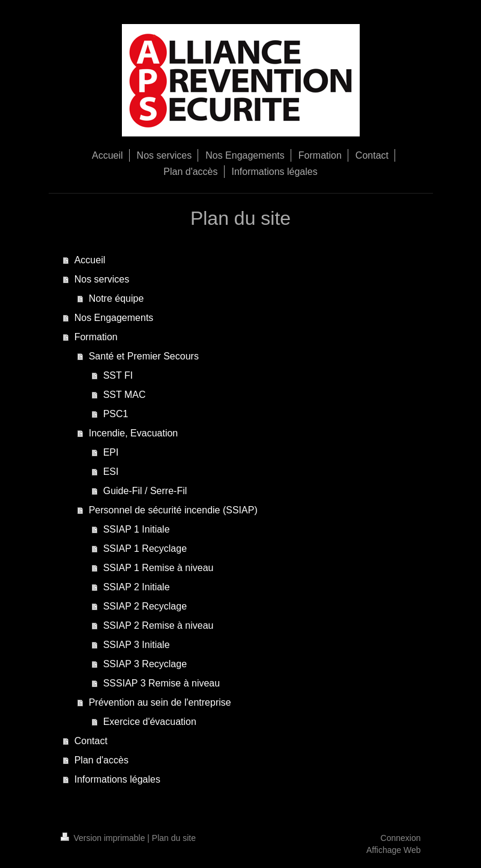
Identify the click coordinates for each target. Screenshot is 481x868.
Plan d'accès (101, 760)
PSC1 (116, 414)
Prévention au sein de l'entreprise (160, 702)
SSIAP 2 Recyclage (145, 606)
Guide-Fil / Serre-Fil (145, 491)
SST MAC (125, 395)
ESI (111, 472)
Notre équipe (116, 298)
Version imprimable (104, 838)
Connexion (401, 838)
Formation (96, 337)
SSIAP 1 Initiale (137, 529)
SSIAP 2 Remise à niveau (159, 625)
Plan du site (174, 838)
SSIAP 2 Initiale (137, 587)
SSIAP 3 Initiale (137, 645)
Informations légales (117, 779)
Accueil (90, 260)
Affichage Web (394, 850)
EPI (111, 452)
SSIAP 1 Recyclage (145, 549)
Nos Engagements (114, 318)
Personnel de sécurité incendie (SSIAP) (173, 510)
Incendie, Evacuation (134, 433)
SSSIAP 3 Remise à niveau (162, 683)
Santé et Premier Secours (144, 356)
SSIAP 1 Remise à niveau (159, 568)
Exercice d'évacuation (150, 722)
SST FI (118, 375)
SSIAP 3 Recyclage (145, 664)
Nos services (102, 279)
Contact (91, 741)
